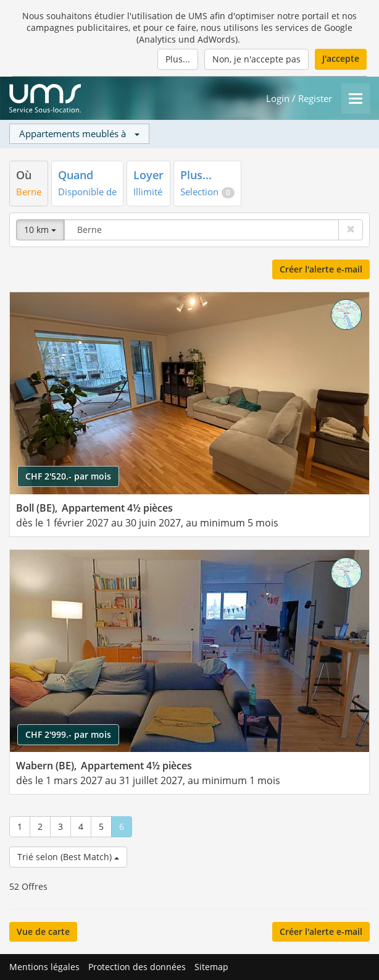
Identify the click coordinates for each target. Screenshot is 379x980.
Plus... (178, 59)
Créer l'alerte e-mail (321, 269)
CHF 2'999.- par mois (68, 734)
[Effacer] (351, 230)
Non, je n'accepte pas (256, 59)
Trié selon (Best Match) (68, 857)
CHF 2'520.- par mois (68, 476)
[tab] (29, 183)
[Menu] (356, 99)
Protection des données (137, 967)
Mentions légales (44, 967)
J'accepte (341, 58)
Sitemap (211, 967)
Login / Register (299, 99)
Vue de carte (43, 931)
